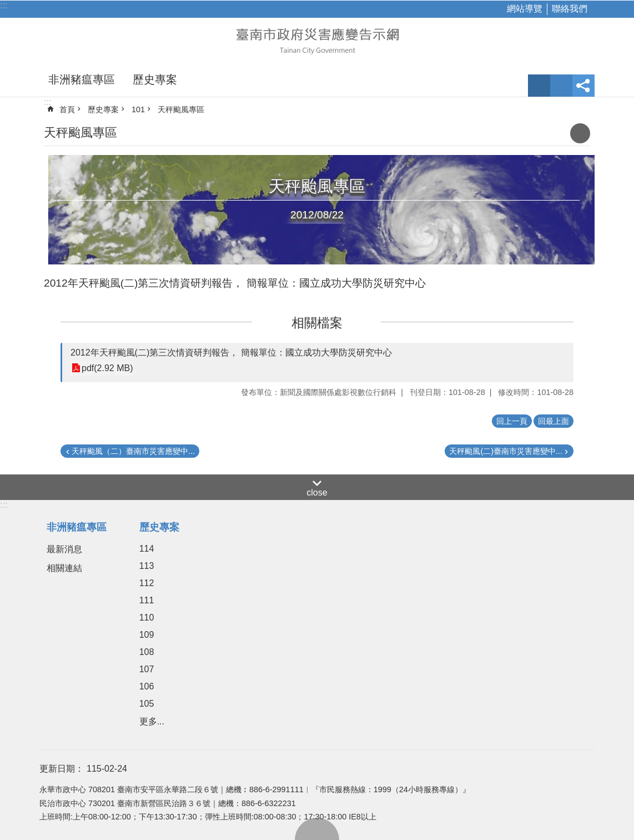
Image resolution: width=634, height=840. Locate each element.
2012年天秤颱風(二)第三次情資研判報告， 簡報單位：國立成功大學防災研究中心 (231, 352)
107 (147, 669)
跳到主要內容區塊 (6, 6)
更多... (152, 721)
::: (4, 5)
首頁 (67, 109)
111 (147, 600)
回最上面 (317, 829)
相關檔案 (317, 323)
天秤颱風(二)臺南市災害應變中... (506, 451)
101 (138, 109)
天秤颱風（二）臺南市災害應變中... (133, 451)
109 (147, 635)
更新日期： (62, 769)
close (317, 492)
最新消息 (64, 549)
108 (147, 652)
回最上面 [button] (554, 421)
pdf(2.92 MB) (107, 368)
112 (147, 583)
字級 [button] (539, 86)
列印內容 (580, 133)
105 (147, 704)
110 (147, 617)
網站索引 (561, 86)
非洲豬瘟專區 (82, 79)
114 (147, 549)
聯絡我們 (570, 9)
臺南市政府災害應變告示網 (317, 40)
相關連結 (64, 568)
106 (147, 686)
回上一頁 (512, 421)
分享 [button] (583, 86)
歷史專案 (155, 79)
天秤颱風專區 (181, 109)
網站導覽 (525, 9)
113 (147, 566)
